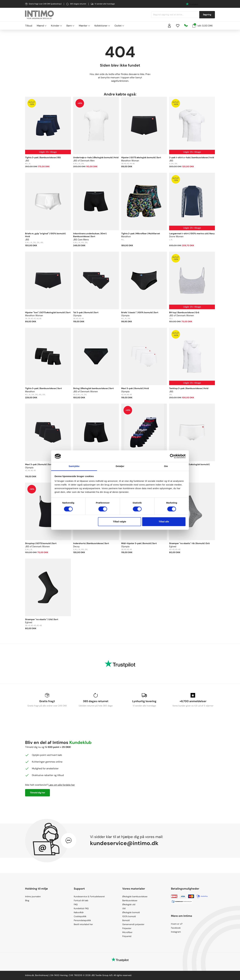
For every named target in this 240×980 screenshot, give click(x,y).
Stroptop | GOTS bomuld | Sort (41, 543)
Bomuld (126, 920)
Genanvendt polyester (133, 924)
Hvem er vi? (177, 924)
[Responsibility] (186, 26)
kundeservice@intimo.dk (124, 843)
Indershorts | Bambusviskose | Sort (91, 543)
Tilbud (29, 26)
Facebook (176, 928)
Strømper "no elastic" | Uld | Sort (42, 619)
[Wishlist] (178, 26)
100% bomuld (129, 916)
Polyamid (127, 936)
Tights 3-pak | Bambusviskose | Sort (43, 388)
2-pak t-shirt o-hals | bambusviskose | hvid (192, 157)
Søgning (207, 15)
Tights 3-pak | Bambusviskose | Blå (43, 157)
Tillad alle (164, 522)
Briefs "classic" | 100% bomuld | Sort (140, 312)
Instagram (176, 932)
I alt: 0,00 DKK (202, 25)
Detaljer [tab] (120, 466)
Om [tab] (166, 466)
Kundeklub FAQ (81, 908)
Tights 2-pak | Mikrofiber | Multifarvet (141, 233)
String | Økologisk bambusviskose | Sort (93, 388)
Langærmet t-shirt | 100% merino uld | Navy (192, 233)
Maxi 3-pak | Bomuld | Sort (39, 464)
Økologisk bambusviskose (135, 896)
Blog (27, 900)
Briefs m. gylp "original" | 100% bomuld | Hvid (45, 235)
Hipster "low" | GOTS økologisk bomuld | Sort (48, 312)
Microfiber (127, 932)
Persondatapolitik (82, 920)
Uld (124, 908)
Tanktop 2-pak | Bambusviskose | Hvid (189, 388)
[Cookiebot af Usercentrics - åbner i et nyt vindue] (172, 456)
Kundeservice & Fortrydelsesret (89, 896)
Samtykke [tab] (74, 466)
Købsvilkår (79, 912)
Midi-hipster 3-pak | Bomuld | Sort (139, 543)
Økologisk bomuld (131, 912)
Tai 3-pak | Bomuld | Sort (86, 312)
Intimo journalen (33, 896)
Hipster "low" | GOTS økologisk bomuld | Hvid (189, 466)
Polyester (127, 928)
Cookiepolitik (80, 916)
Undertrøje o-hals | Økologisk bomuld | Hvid (96, 157)
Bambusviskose (130, 900)
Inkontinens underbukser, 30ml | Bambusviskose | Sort (90, 235)
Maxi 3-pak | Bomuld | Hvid (135, 388)
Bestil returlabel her (83, 924)
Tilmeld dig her (37, 793)
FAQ (76, 904)
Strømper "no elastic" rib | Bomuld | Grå (189, 543)
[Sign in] (169, 26)
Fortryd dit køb (81, 900)
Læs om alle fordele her (62, 785)
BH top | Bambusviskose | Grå (184, 312)
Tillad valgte (120, 522)
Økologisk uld (129, 904)
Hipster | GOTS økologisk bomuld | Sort (141, 157)
